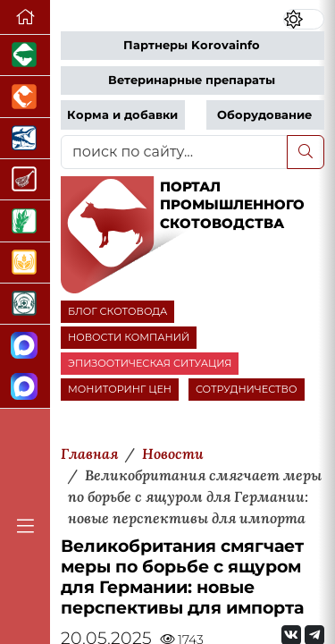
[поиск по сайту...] (174, 152)
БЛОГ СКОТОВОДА (117, 311)
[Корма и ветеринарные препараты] (25, 304)
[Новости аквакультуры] (25, 139)
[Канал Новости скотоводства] (25, 346)
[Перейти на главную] (25, 17)
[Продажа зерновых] (25, 263)
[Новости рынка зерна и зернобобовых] (25, 221)
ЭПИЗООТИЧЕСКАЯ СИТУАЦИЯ (150, 363)
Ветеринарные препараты (192, 80)
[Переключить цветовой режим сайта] (304, 19)
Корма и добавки (122, 115)
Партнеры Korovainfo (192, 45)
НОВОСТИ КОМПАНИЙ (129, 337)
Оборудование (264, 115)
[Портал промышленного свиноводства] (25, 55)
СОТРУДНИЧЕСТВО (247, 389)
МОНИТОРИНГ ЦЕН (120, 389)
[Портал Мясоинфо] (25, 180)
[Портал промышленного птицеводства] (25, 97)
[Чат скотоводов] (25, 388)
